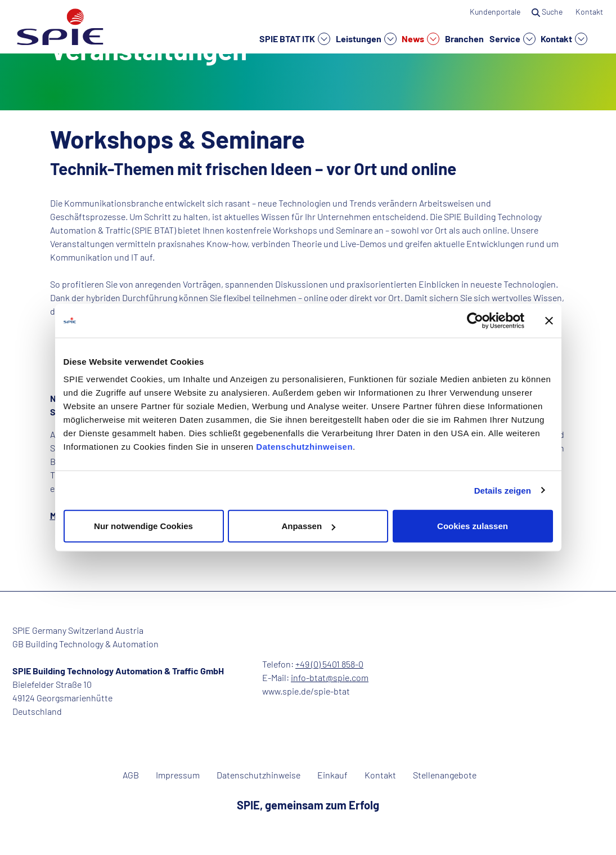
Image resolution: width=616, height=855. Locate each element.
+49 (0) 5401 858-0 (329, 664)
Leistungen (366, 39)
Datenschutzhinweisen (304, 447)
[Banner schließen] (549, 320)
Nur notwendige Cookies (143, 526)
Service (512, 39)
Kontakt (564, 39)
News (421, 39)
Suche (548, 12)
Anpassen (308, 526)
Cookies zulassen (473, 526)
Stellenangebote (445, 775)
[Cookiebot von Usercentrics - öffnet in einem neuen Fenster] (475, 320)
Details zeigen (503, 490)
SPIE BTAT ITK (295, 39)
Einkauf (332, 775)
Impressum (178, 775)
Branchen (464, 38)
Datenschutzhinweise (258, 775)
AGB (131, 775)
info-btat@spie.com (330, 677)
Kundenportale (495, 12)
